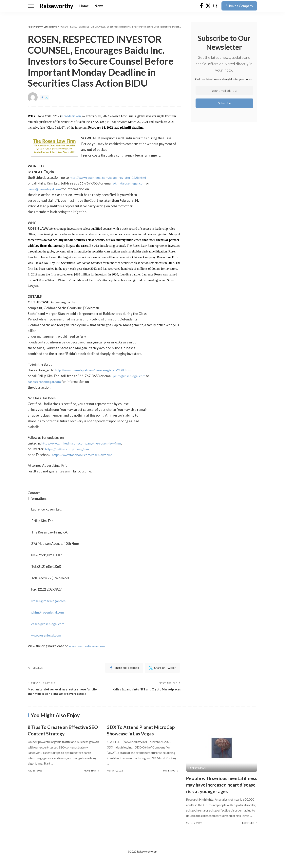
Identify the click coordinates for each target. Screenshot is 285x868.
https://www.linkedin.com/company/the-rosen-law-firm (82, 443)
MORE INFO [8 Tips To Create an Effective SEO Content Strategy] (91, 775)
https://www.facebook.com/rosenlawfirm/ (83, 455)
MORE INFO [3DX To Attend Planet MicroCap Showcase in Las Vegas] (171, 782)
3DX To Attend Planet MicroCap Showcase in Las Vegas (138, 738)
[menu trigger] (34, 6)
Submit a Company (239, 6)
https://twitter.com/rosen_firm (68, 449)
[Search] (215, 6)
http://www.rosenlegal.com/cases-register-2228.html (109, 177)
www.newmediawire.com (88, 646)
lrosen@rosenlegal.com (49, 601)
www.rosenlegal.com (47, 635)
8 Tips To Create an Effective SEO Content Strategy (61, 735)
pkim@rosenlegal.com (129, 183)
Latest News (197, 773)
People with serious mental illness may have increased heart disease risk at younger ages (220, 792)
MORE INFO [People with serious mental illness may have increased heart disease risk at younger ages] (250, 834)
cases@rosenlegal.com (45, 189)
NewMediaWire (71, 116)
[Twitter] (208, 6)
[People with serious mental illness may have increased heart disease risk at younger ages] (222, 753)
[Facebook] (201, 6)
